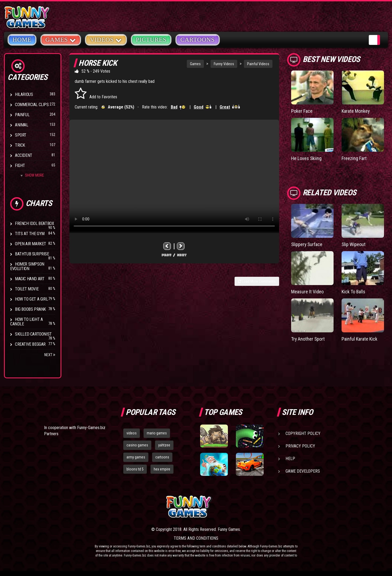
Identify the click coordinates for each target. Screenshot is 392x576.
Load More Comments (257, 281)
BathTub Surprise (32, 254)
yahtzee (164, 445)
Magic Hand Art (30, 279)
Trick (20, 145)
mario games (157, 433)
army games (136, 457)
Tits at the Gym (30, 234)
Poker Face (302, 111)
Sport (21, 135)
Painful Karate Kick (359, 339)
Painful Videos (258, 64)
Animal (22, 125)
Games (195, 64)
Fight (20, 166)
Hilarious (24, 94)
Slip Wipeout (354, 244)
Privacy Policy (300, 446)
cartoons (162, 457)
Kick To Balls (354, 292)
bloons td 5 (135, 469)
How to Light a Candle (26, 322)
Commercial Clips (32, 105)
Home (22, 40)
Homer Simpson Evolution (27, 266)
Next (50, 355)
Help (290, 459)
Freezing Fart (354, 158)
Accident (24, 155)
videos (132, 433)
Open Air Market (31, 244)
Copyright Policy (303, 433)
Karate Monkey (356, 111)
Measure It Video (307, 292)
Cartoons (198, 40)
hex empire (162, 469)
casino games (137, 445)
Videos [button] (106, 39)
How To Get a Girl (31, 299)
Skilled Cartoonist (33, 334)
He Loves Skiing (306, 158)
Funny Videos (224, 64)
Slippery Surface (307, 244)
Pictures (151, 40)
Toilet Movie (27, 289)
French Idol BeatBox (34, 223)
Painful (22, 115)
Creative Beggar (30, 344)
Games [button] (61, 39)
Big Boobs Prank (30, 309)
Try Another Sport (308, 339)
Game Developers (303, 471)
